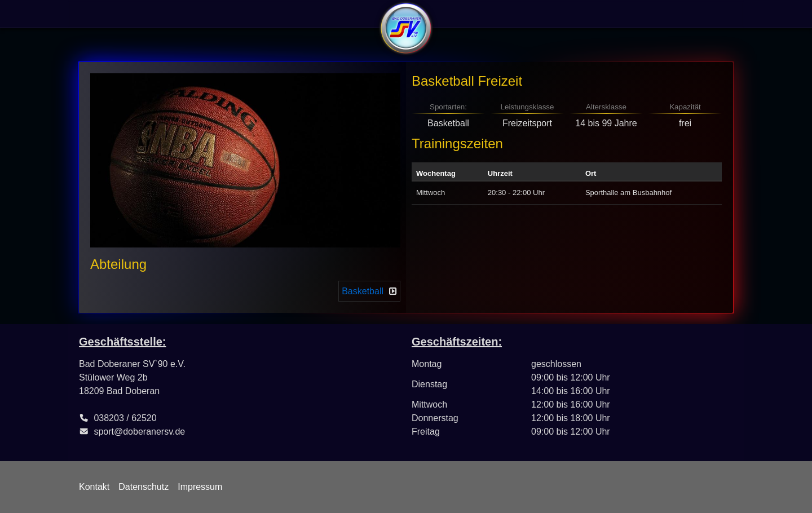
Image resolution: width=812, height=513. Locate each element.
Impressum (200, 487)
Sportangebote (155, 14)
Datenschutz (144, 487)
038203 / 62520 (125, 418)
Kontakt (94, 487)
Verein (95, 14)
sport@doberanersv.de (139, 432)
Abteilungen (227, 14)
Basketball (363, 291)
